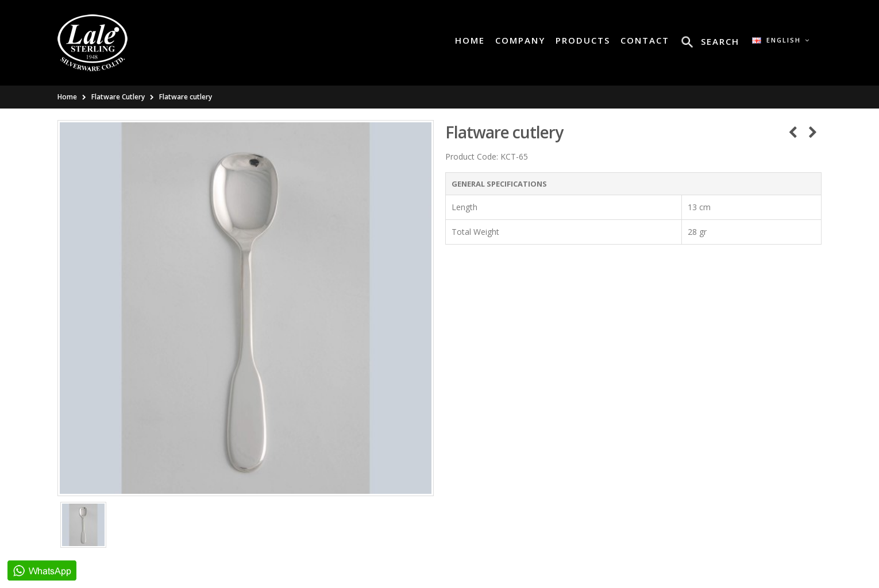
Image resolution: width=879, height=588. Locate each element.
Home (67, 97)
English (781, 40)
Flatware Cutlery (118, 97)
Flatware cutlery (186, 97)
